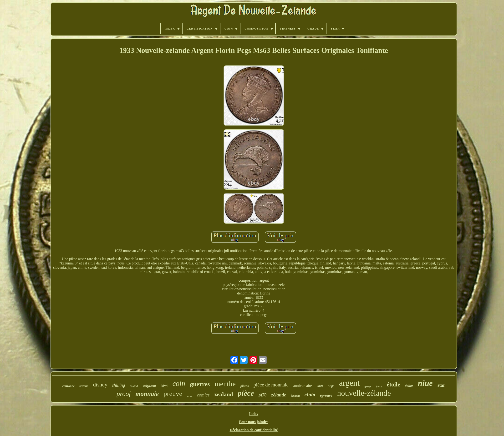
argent (349, 383)
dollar (409, 386)
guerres (200, 384)
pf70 (262, 395)
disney (100, 385)
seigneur (150, 385)
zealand (224, 394)
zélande (279, 395)
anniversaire (303, 386)
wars (190, 396)
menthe (225, 384)
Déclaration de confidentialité (254, 430)
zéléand (84, 386)
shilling (119, 385)
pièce (246, 393)
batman (295, 396)
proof (124, 394)
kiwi (165, 386)
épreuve (326, 395)
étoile (393, 384)
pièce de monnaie (271, 385)
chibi (310, 394)
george (368, 387)
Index (254, 414)
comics (203, 395)
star (441, 385)
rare (320, 385)
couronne (68, 386)
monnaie (147, 394)
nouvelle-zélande (364, 393)
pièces (245, 386)
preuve (173, 394)
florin (379, 386)
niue (425, 383)
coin (179, 383)
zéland (134, 386)
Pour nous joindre (254, 422)
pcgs (331, 386)
